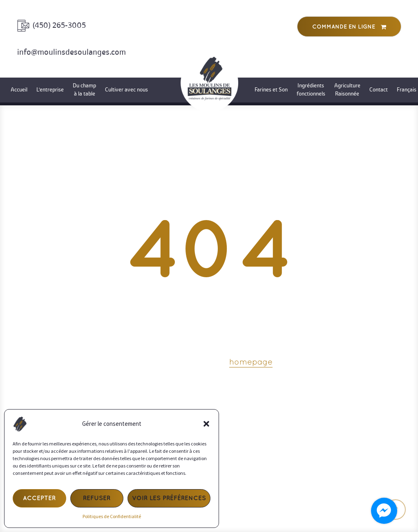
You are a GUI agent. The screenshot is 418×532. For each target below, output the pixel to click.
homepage (251, 363)
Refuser (97, 499)
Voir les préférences (169, 499)
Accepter (39, 499)
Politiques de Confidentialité (112, 516)
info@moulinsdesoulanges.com (72, 52)
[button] (206, 424)
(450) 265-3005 (59, 25)
